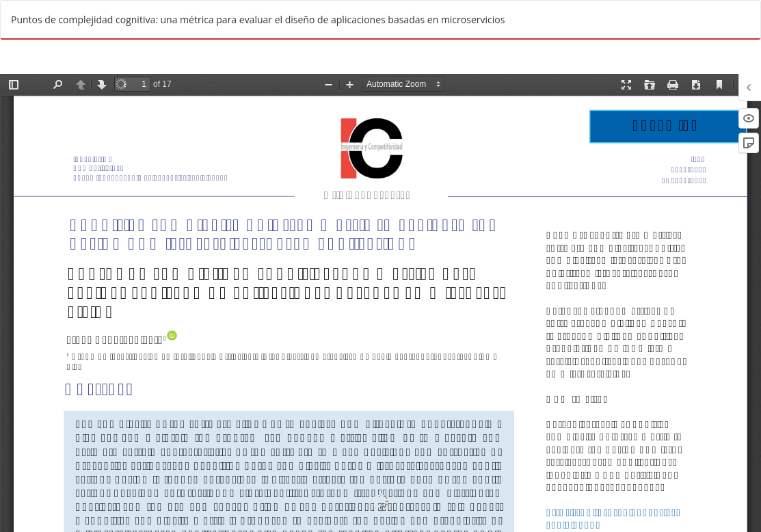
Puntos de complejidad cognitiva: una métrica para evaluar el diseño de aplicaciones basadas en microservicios (258, 19)
